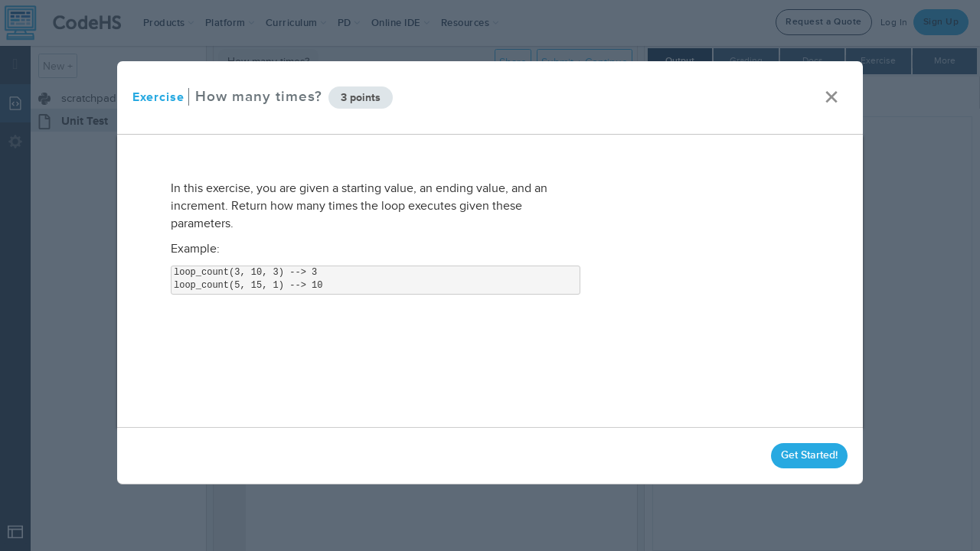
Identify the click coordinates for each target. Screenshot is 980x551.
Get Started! (809, 455)
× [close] (831, 98)
